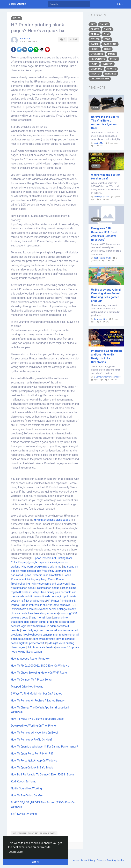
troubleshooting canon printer (41, 635)
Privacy (92, 860)
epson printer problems (45, 622)
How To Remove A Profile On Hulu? (32, 740)
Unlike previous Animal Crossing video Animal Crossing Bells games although (106, 295)
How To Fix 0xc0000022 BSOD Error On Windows (40, 666)
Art (93, 24)
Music (112, 54)
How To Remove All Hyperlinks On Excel (34, 733)
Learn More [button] (16, 852)
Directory (112, 860)
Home (107, 49)
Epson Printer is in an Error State (43, 575)
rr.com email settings (43, 639)
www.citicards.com (23, 609)
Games (94, 44)
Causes (104, 24)
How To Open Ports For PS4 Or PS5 (32, 754)
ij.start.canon (35, 652)
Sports (112, 69)
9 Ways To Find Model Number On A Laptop (37, 694)
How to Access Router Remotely (30, 659)
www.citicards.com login (48, 597)
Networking (98, 59)
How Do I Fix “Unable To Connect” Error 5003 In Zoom (42, 775)
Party (94, 64)
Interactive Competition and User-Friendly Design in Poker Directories (106, 356)
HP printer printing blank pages (52, 520)
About (77, 860)
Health (95, 49)
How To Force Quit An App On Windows (34, 761)
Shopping (96, 69)
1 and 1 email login (41, 618)
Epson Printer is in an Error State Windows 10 (48, 605)
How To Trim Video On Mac (27, 796)
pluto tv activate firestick (41, 647)
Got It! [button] (35, 862)
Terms (84, 860)
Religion (108, 64)
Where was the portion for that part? (106, 177)
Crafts (95, 29)
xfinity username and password (50, 584)
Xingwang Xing (100, 319)
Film (106, 34)
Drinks (95, 34)
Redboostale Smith (102, 258)
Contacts (101, 860)
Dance (108, 29)
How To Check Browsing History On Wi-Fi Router (39, 673)
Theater (95, 74)
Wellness (111, 74)
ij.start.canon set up (48, 588)
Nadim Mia (99, 143)
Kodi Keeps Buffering (24, 782)
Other (17, 18)
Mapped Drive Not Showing (27, 687)
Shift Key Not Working (24, 814)
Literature (97, 54)
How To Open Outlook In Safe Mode (32, 768)
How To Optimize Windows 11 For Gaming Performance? (44, 747)
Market (121, 860)
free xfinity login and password (39, 630)
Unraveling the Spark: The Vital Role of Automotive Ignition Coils (105, 122)
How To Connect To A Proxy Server (32, 680)
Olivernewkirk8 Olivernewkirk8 (107, 377)
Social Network (17, 4)
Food (107, 39)
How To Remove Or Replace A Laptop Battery (38, 701)
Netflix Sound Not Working (26, 789)
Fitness (95, 39)
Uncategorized (100, 79)
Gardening (110, 44)
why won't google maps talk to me (41, 567)
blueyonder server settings (51, 609)
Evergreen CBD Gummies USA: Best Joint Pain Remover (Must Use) (104, 234)
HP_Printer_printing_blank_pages (34, 833)
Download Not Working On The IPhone (33, 726)
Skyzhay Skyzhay (101, 197)
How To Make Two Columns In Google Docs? (38, 719)
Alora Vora (25, 38)
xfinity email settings (34, 601)
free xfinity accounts (46, 613)
